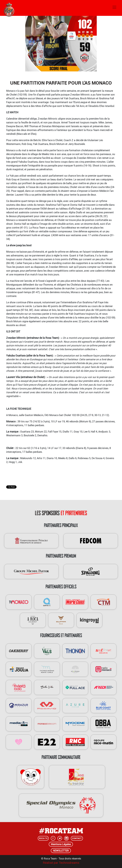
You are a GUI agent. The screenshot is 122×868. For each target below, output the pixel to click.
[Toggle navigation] (114, 7)
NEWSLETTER (61, 851)
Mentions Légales (61, 844)
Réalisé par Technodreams (61, 863)
